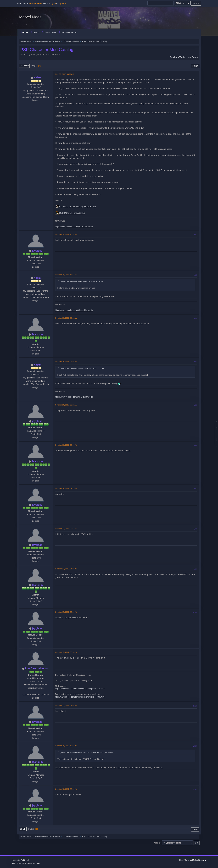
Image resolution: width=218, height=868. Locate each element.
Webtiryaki (25, 860)
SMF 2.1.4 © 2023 (19, 863)
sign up (62, 3)
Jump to (157, 843)
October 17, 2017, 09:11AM (66, 529)
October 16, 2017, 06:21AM (66, 405)
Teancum (37, 334)
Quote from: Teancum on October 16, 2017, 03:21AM (82, 368)
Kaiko (37, 78)
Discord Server (49, 32)
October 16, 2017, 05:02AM (66, 361)
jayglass (37, 251)
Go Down (24, 66)
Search (35, 32)
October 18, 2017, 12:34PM (66, 746)
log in (53, 3)
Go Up (23, 829)
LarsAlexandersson (37, 668)
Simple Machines (34, 863)
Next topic (192, 57)
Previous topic (177, 57)
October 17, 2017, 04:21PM (66, 569)
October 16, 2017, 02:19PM (66, 488)
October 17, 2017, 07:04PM (66, 706)
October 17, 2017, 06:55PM (66, 652)
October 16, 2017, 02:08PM (66, 445)
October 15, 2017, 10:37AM (66, 234)
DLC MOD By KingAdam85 (72, 213)
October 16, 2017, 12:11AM (66, 275)
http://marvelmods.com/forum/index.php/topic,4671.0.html (80, 689)
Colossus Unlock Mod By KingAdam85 (78, 207)
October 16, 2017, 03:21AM (66, 318)
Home (24, 32)
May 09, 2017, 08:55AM (65, 74)
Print (195, 66)
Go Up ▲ (203, 860)
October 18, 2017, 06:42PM (66, 789)
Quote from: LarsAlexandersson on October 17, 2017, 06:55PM (86, 752)
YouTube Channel (68, 32)
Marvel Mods (30, 17)
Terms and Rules (191, 860)
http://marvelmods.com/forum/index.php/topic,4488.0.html (80, 697)
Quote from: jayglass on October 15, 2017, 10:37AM (82, 281)
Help (181, 860)
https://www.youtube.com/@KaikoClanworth (74, 226)
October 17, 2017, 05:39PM (66, 612)
